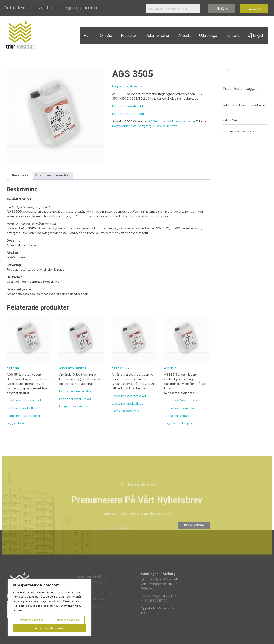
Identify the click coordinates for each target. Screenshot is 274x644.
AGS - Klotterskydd (162, 121)
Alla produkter (186, 121)
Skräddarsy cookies (31, 620)
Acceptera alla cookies (49, 628)
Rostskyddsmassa (124, 126)
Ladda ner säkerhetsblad (129, 106)
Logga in (252, 89)
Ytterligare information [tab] (52, 175)
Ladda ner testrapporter (23, 416)
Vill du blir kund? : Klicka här (245, 105)
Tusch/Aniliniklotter (166, 126)
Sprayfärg (145, 126)
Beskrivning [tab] (21, 175)
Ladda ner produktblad (128, 114)
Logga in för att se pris (127, 86)
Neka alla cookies (68, 620)
